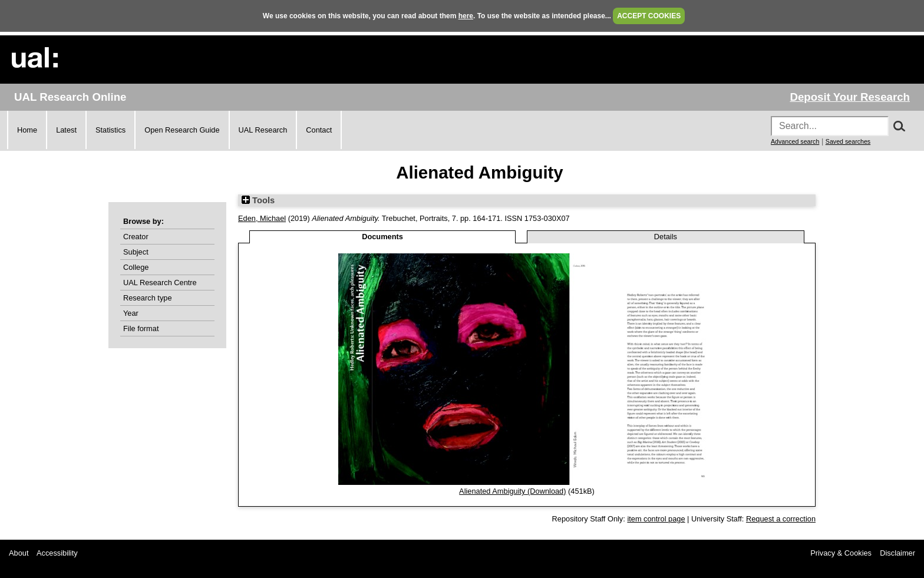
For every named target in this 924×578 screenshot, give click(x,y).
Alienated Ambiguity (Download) (512, 491)
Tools (258, 200)
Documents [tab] (382, 237)
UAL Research (263, 130)
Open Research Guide (182, 130)
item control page (656, 519)
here (466, 16)
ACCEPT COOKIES (649, 16)
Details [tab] (666, 237)
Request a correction (781, 519)
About (19, 553)
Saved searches (848, 141)
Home (27, 130)
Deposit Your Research (850, 97)
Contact (319, 130)
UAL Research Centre (160, 283)
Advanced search (795, 141)
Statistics (110, 130)
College (136, 267)
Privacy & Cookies (841, 553)
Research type (148, 298)
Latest (66, 130)
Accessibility (57, 553)
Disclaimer (897, 553)
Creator (136, 237)
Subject (136, 252)
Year (131, 313)
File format (141, 328)
